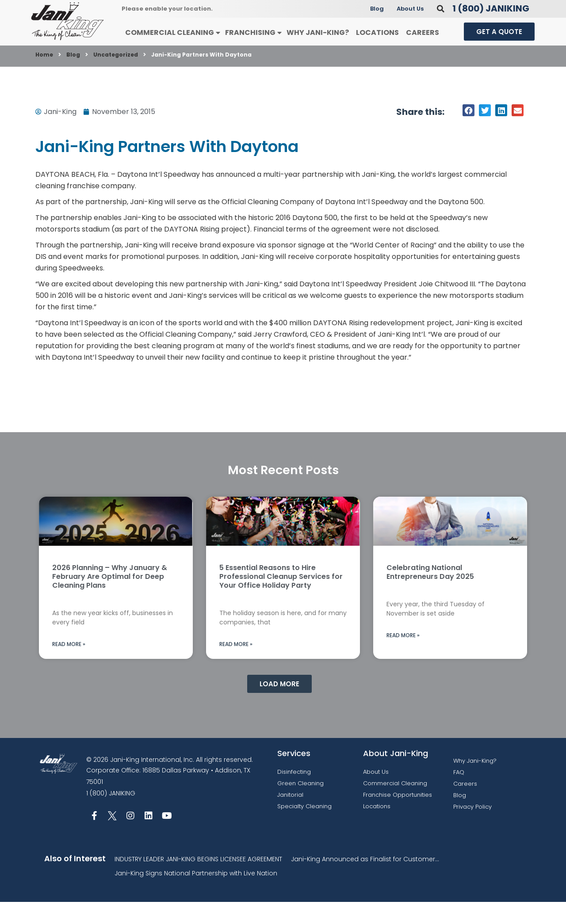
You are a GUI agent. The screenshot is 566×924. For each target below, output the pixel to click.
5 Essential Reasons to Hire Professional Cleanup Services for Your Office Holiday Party (281, 599)
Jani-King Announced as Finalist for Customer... (365, 881)
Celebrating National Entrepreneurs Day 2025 (430, 594)
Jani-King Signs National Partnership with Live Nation (196, 895)
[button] (441, 31)
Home (44, 77)
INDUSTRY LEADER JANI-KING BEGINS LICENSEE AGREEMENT (198, 881)
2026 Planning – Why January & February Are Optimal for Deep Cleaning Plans (110, 599)
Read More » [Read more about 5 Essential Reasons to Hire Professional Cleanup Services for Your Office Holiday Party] (236, 666)
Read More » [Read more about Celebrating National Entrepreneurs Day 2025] (403, 657)
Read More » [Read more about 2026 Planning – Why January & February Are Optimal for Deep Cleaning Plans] (69, 666)
